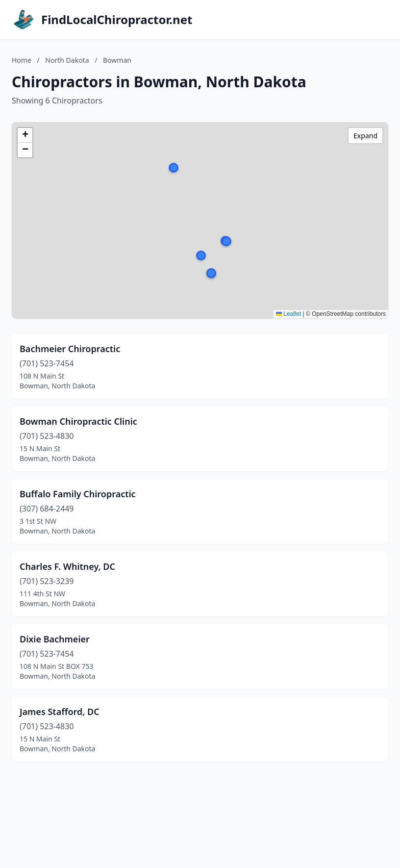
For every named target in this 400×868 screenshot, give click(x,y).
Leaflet (288, 314)
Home (22, 60)
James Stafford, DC (60, 712)
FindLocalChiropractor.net (117, 20)
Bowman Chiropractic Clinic (78, 421)
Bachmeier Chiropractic (70, 349)
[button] (201, 255)
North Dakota (67, 60)
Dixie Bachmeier (55, 639)
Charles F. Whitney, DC (67, 566)
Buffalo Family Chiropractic (78, 494)
